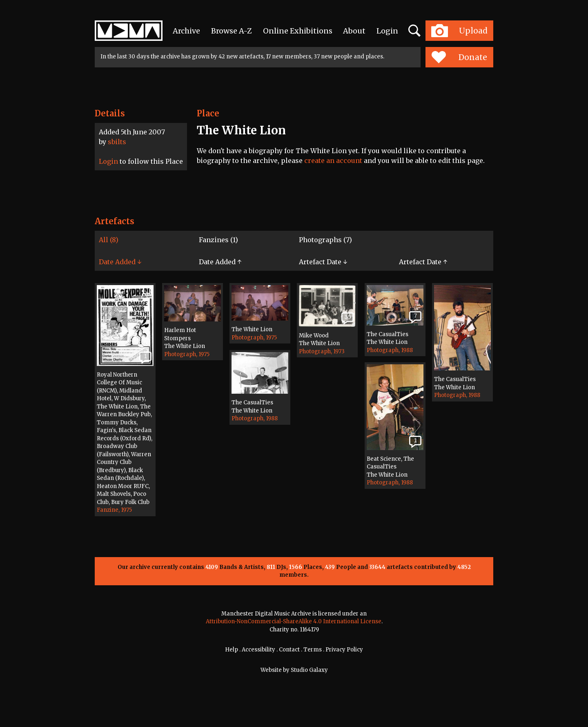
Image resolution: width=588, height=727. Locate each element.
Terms (313, 650)
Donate (459, 57)
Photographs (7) (325, 240)
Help (232, 650)
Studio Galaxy (309, 670)
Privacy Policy (344, 650)
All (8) (109, 240)
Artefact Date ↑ (423, 262)
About (354, 31)
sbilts (117, 142)
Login (387, 31)
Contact (289, 650)
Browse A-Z (232, 31)
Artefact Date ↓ (323, 262)
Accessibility (258, 650)
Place (208, 113)
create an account (333, 161)
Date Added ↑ (220, 262)
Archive (186, 31)
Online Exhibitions (298, 31)
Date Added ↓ (120, 262)
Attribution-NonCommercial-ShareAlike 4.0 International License (294, 621)
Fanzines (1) (218, 240)
